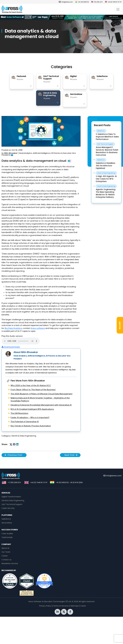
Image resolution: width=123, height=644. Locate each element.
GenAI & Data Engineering (13, 501)
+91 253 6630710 (82, 2)
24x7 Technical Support (12, 504)
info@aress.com (66, 2)
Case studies (7, 534)
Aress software (38, 328)
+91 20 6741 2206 (76, 483)
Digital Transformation (11, 497)
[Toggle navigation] (118, 9)
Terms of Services (61, 606)
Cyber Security (8, 508)
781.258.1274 (97, 2)
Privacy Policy (45, 606)
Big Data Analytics (13, 328)
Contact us (6, 560)
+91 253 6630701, (62, 483)
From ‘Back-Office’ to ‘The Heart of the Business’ (33, 390)
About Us (5, 548)
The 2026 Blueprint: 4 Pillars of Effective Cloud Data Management (41, 394)
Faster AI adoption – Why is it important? (30, 418)
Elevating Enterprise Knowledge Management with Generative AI (41, 405)
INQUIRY (120, 325)
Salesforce (6, 519)
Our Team (6, 552)
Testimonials (7, 537)
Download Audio (11, 347)
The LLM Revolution (19, 413)
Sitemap (74, 606)
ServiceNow (7, 523)
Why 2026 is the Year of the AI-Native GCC (31, 386)
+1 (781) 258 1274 (14, 483)
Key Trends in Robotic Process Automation (31, 426)
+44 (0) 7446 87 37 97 (113, 2)
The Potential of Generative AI (25, 422)
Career (5, 556)
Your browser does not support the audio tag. (21, 341)
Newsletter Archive (10, 564)
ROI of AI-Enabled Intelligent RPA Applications (32, 409)
